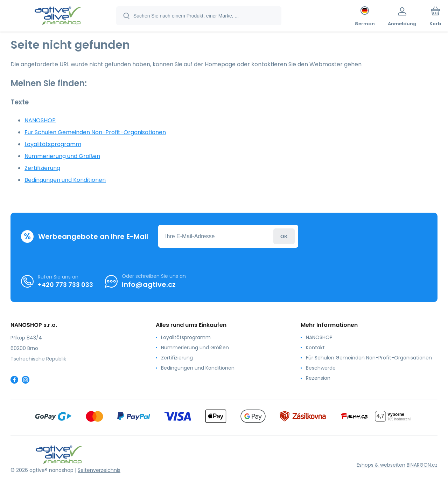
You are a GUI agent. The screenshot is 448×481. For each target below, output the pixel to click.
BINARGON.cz (422, 465)
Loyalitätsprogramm (53, 144)
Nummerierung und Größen (62, 156)
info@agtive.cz (149, 284)
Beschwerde (321, 368)
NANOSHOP (40, 120)
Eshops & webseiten (381, 465)
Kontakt (315, 348)
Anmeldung (284, 236)
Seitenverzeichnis (99, 470)
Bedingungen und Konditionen (65, 180)
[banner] (58, 17)
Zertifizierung (42, 168)
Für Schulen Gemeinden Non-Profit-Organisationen (95, 132)
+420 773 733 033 (65, 285)
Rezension (318, 378)
